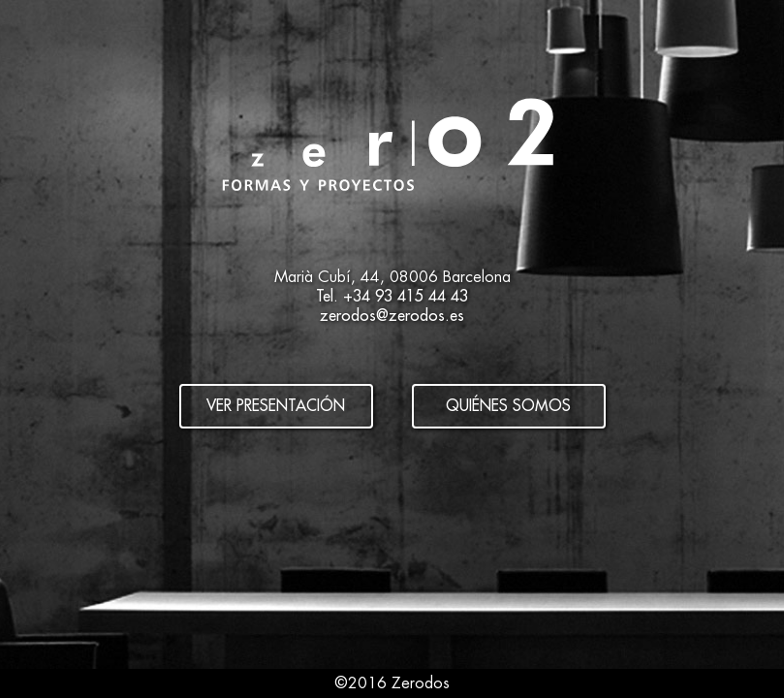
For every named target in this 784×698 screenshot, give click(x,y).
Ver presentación (276, 406)
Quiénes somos (508, 406)
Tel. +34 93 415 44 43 (392, 297)
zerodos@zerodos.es (392, 316)
